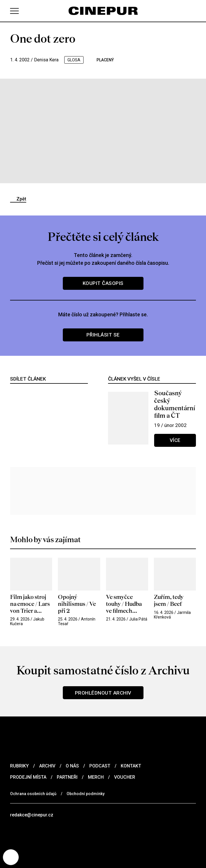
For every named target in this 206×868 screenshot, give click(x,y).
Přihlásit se (103, 335)
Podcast (100, 766)
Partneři (67, 777)
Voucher (125, 777)
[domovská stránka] (103, 11)
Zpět (21, 199)
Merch (96, 777)
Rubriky (19, 766)
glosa (74, 60)
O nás (72, 766)
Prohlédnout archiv (103, 693)
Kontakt (131, 766)
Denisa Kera (46, 60)
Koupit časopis (103, 283)
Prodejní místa (28, 777)
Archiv (47, 766)
